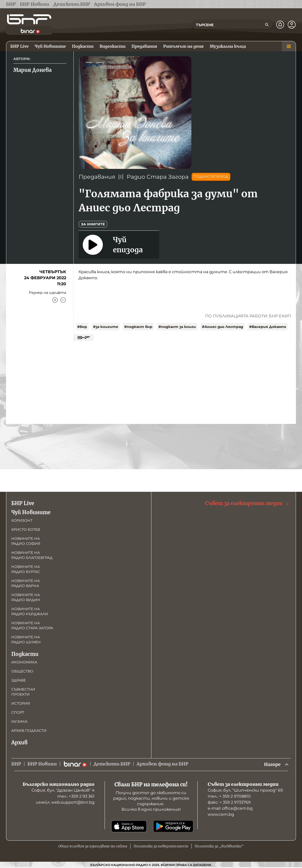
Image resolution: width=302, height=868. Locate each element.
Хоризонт (22, 520)
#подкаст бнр (138, 327)
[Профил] (292, 25)
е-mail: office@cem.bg (230, 808)
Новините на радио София (26, 541)
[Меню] (289, 46)
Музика (19, 721)
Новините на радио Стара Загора (32, 625)
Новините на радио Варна (26, 583)
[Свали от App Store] (129, 826)
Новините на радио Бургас (26, 569)
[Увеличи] (55, 300)
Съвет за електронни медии (247, 503)
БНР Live (23, 503)
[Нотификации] (280, 25)
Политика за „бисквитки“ (219, 846)
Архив (19, 742)
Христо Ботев (26, 529)
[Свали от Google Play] (173, 826)
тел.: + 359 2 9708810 (229, 796)
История (21, 703)
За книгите (93, 224)
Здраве (19, 680)
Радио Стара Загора (158, 177)
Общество (22, 671)
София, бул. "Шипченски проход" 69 (245, 790)
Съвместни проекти (23, 692)
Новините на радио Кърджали (30, 611)
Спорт (18, 712)
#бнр (82, 327)
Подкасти (25, 654)
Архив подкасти (29, 731)
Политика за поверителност (161, 846)
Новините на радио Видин (26, 597)
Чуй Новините (31, 512)
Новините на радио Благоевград (32, 555)
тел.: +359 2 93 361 (76, 796)
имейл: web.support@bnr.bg (65, 802)
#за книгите (106, 327)
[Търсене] (267, 25)
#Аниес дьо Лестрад (223, 327)
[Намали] (63, 300)
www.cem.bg (221, 814)
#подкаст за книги (177, 327)
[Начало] (29, 19)
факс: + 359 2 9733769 (229, 802)
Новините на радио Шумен (26, 640)
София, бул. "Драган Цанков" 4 (63, 790)
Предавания (97, 177)
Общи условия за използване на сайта (93, 846)
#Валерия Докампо (268, 327)
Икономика (24, 662)
